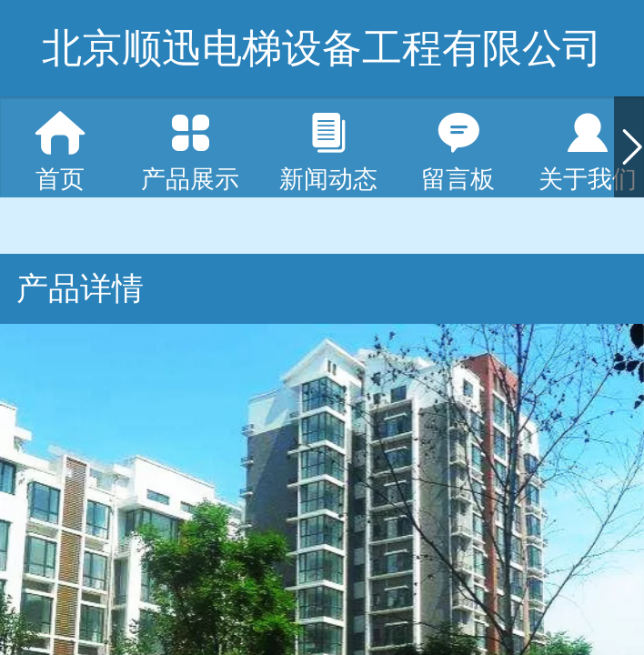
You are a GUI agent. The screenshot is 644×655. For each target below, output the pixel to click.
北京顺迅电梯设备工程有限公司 (322, 48)
